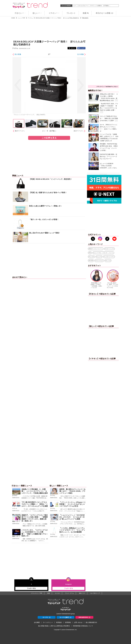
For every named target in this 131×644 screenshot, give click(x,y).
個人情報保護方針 (91, 622)
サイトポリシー (48, 622)
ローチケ (47, 617)
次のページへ (78, 131)
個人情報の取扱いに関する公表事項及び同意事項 (54, 626)
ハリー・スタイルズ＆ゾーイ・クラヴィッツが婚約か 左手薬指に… (92, 6)
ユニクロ (99, 257)
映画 (49, 593)
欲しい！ (37, 13)
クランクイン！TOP (37, 593)
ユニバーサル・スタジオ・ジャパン (104, 253)
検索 (86, 13)
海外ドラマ (82, 593)
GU (90, 253)
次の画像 (80, 54)
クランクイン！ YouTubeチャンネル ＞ (107, 87)
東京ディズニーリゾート (96, 249)
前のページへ (20, 131)
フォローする (31, 588)
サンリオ (108, 261)
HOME (13, 18)
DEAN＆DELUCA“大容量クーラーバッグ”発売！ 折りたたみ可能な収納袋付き (57, 18)
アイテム (30, 18)
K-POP (91, 261)
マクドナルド (99, 261)
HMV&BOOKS (84, 617)
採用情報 (68, 622)
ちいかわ (92, 257)
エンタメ (58, 593)
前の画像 (18, 54)
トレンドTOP (21, 18)
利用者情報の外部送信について (83, 626)
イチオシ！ (54, 13)
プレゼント (71, 13)
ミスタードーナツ (109, 257)
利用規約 (59, 622)
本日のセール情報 (104, 13)
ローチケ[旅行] (65, 617)
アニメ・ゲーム (69, 593)
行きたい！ (20, 13)
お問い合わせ (78, 622)
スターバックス (110, 249)
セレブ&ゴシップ (95, 593)
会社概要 (37, 622)
